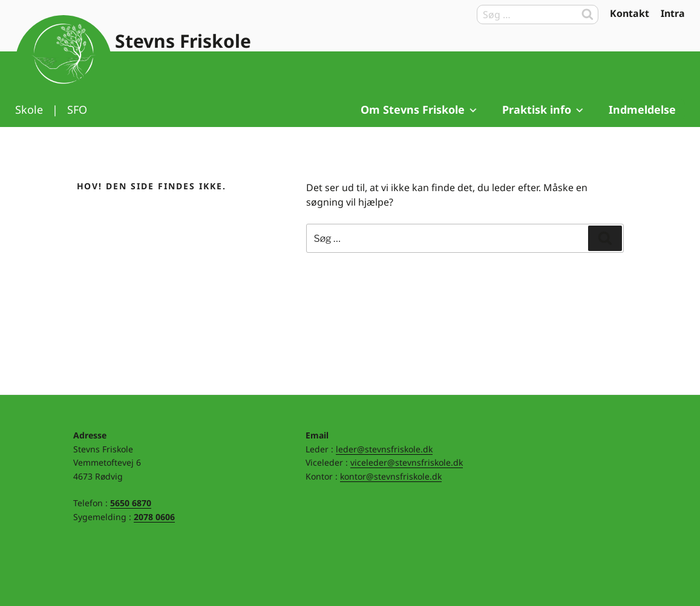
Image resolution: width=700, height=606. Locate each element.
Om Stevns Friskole (420, 109)
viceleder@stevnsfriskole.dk (407, 462)
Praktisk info (544, 109)
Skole (29, 109)
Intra (673, 13)
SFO (77, 109)
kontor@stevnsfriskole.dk (391, 476)
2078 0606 (154, 517)
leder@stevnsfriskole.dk (384, 449)
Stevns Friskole (183, 41)
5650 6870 (131, 503)
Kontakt (630, 13)
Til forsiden (64, 64)
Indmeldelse (642, 109)
